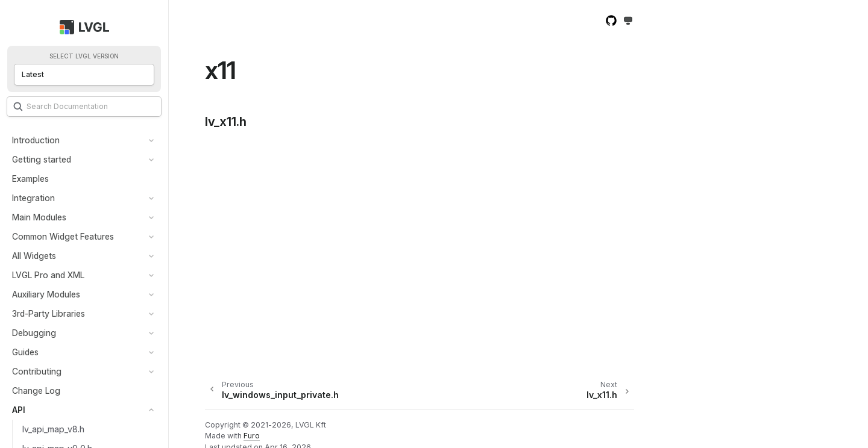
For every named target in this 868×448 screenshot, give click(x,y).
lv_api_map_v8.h (53, 429)
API (19, 410)
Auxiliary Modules (46, 294)
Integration (33, 198)
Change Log (36, 390)
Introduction (36, 140)
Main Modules (39, 217)
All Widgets (34, 256)
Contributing (37, 371)
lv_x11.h (226, 122)
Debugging (34, 333)
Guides (25, 352)
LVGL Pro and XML (48, 275)
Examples (30, 179)
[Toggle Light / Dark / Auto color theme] (628, 21)
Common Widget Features (63, 236)
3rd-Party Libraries (49, 313)
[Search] (84, 107)
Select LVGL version (84, 56)
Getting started (42, 159)
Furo (252, 436)
